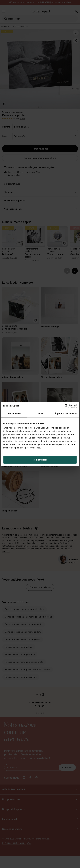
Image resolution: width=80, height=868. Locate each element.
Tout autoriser (40, 460)
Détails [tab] (40, 414)
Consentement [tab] (14, 414)
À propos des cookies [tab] (66, 414)
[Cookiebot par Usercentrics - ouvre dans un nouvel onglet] (65, 406)
